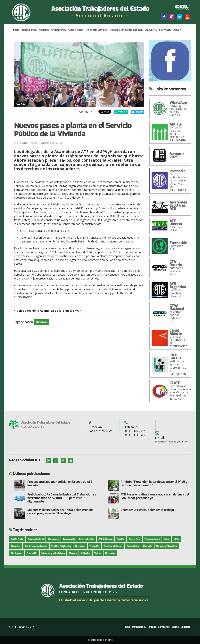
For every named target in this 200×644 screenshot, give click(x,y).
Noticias (44, 32)
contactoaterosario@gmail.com (172, 442)
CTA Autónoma (105, 539)
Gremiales (80, 546)
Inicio (16, 32)
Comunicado (69, 539)
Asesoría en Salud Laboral (126, 32)
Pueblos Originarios (61, 546)
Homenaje (110, 553)
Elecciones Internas (113, 546)
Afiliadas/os (58, 32)
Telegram (137, 112)
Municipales (42, 322)
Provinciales (133, 546)
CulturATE (151, 32)
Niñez (176, 539)
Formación (32, 553)
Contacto (185, 627)
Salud (167, 539)
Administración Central (36, 546)
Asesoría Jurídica (97, 32)
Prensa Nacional (36, 539)
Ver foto (21, 104)
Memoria (148, 546)
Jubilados (86, 553)
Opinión (121, 539)
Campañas (164, 627)
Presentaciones (152, 539)
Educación (94, 546)
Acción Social (76, 32)
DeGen (177, 32)
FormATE (165, 32)
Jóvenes (73, 553)
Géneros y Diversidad (167, 546)
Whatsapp (121, 112)
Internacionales (87, 539)
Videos (98, 553)
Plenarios (16, 546)
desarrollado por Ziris (100, 640)
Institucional (29, 32)
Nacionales (53, 539)
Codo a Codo (134, 539)
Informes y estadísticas (53, 553)
